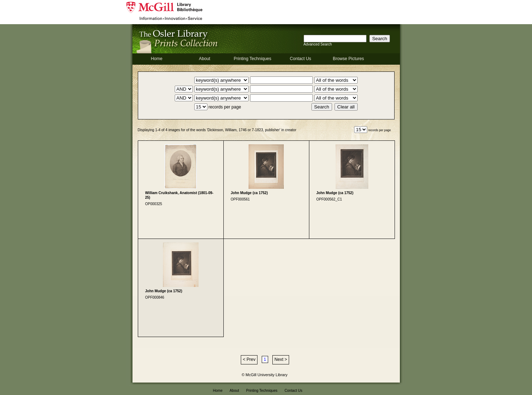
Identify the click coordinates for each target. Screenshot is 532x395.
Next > (281, 359)
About (205, 59)
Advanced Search (318, 44)
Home (157, 59)
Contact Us (300, 59)
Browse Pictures (348, 59)
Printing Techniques (253, 59)
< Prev (249, 359)
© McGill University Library (265, 375)
